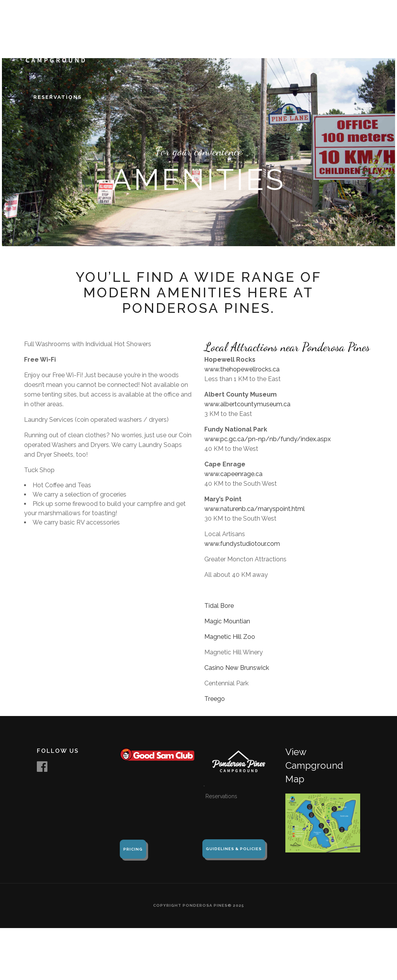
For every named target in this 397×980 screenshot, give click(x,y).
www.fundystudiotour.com (242, 544)
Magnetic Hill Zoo (230, 637)
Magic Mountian (227, 621)
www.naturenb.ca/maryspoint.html (255, 509)
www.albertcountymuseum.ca (247, 404)
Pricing (133, 849)
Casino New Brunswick (237, 668)
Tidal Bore (219, 606)
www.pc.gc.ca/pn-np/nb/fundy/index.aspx (268, 439)
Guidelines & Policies (234, 849)
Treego (215, 699)
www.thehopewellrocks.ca (243, 369)
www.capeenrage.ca (233, 474)
